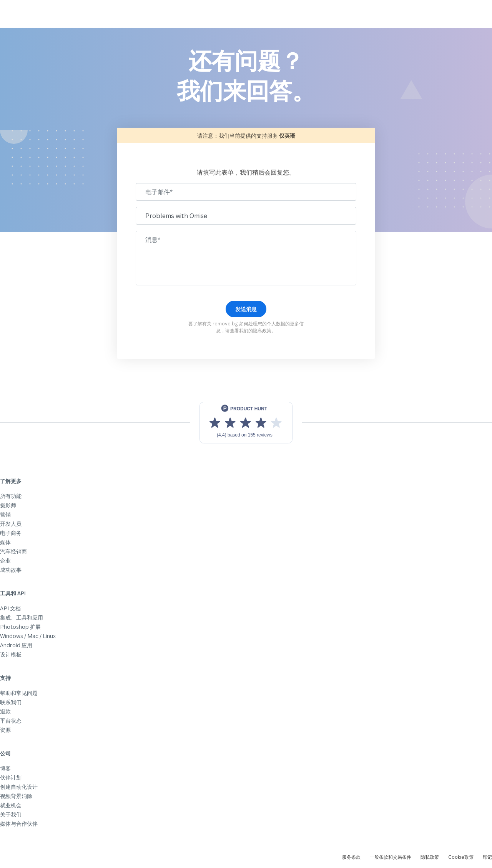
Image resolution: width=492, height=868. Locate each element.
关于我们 (11, 814)
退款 (5, 711)
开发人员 (11, 524)
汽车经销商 (13, 551)
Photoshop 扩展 (20, 627)
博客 (5, 768)
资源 (5, 730)
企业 (5, 561)
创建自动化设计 (19, 787)
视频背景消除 (16, 796)
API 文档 (10, 608)
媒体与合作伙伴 (19, 824)
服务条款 (351, 857)
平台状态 (11, 721)
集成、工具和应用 (22, 617)
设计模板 (11, 654)
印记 (487, 857)
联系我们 (11, 702)
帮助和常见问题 (19, 693)
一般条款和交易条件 (391, 857)
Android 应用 (16, 645)
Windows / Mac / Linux (28, 636)
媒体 (5, 542)
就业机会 (11, 805)
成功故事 (11, 570)
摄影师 (8, 505)
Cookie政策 (461, 857)
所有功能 (11, 496)
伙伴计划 (11, 777)
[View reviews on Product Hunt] (246, 423)
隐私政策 (262, 331)
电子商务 (11, 533)
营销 (5, 514)
